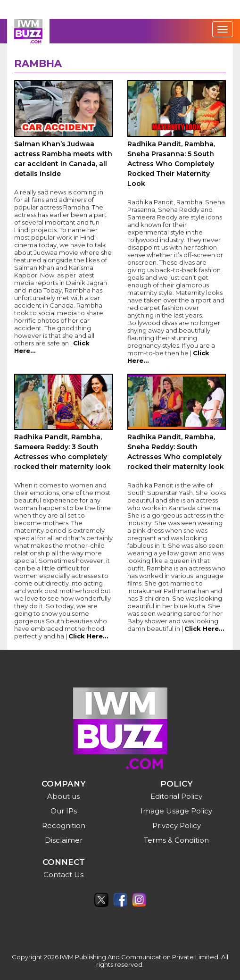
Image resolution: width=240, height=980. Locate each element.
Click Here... (88, 636)
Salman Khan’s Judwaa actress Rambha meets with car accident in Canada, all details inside (63, 159)
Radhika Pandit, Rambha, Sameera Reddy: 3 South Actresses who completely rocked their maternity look (62, 452)
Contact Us (63, 875)
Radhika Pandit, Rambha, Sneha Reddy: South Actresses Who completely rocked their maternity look (176, 452)
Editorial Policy (176, 796)
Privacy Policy (177, 825)
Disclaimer (64, 840)
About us (63, 796)
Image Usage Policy (176, 811)
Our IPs (64, 811)
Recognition (64, 825)
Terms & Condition (176, 840)
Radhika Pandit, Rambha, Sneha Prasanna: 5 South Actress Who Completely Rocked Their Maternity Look (171, 164)
